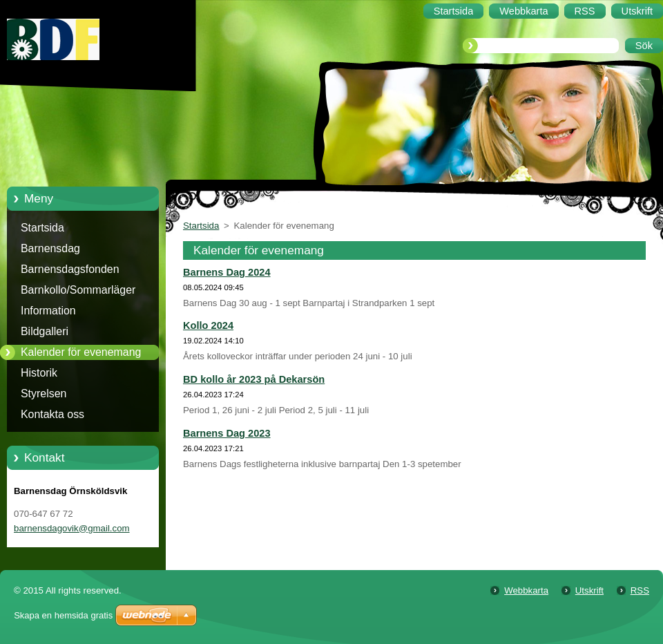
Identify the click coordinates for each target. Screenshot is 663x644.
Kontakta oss (52, 414)
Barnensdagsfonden (70, 269)
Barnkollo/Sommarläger (78, 290)
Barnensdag (50, 248)
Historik (39, 373)
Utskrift (589, 590)
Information (48, 311)
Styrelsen (44, 394)
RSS (640, 590)
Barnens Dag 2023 (227, 433)
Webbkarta (526, 590)
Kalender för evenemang (81, 352)
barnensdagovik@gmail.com (72, 528)
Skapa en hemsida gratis (63, 615)
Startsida (42, 228)
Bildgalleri (45, 331)
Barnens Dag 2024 (227, 272)
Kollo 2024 (208, 325)
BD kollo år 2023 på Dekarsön (254, 379)
